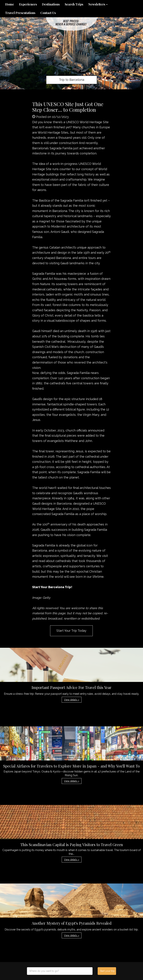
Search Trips (74, 4)
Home (10, 4)
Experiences (28, 4)
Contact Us (48, 13)
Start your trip (107, 971)
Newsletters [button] (98, 4)
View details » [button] (72, 700)
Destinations (51, 4)
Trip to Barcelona (72, 80)
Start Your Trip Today (71, 631)
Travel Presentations (20, 13)
